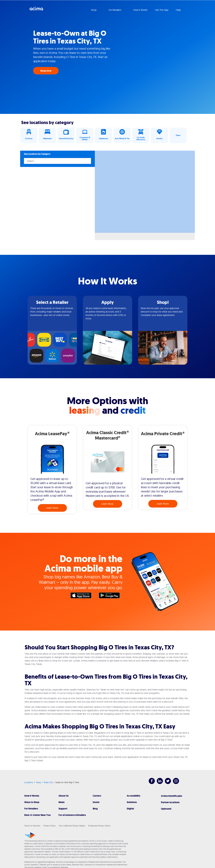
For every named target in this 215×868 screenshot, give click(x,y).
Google (111, 596)
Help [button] (179, 10)
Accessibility (134, 796)
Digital (130, 809)
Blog (95, 809)
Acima (36, 10)
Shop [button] (94, 10)
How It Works (32, 796)
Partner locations (170, 802)
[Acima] (29, 835)
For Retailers (31, 809)
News (62, 802)
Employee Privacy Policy (99, 826)
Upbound (166, 809)
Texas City (48, 782)
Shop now (46, 71)
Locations (29, 782)
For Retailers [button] (115, 10)
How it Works (140, 10)
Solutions (132, 802)
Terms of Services (32, 826)
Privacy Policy (50, 826)
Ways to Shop (32, 802)
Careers (97, 796)
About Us (64, 796)
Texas (38, 782)
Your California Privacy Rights (72, 826)
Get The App (162, 10)
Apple (82, 596)
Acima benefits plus (171, 796)
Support (63, 809)
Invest (96, 802)
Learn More (52, 508)
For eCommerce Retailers (72, 815)
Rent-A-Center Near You (37, 815)
